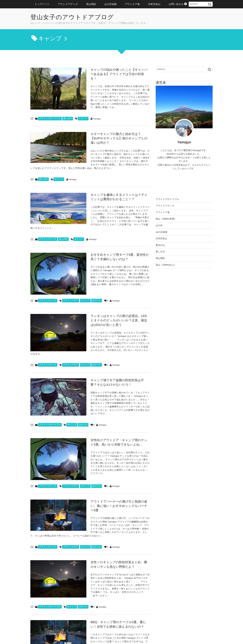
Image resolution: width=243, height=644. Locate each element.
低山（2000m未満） (166, 219)
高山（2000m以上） (166, 265)
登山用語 (91, 4)
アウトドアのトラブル (50, 107)
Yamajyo (97, 107)
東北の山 (160, 245)
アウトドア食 (132, 4)
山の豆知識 (110, 4)
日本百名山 (154, 4)
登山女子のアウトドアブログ (75, 17)
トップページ (42, 4)
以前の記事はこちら (90, 612)
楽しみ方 (68, 107)
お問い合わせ (176, 4)
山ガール (97, 268)
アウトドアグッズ (68, 4)
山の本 (159, 225)
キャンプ (83, 107)
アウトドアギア (71, 268)
